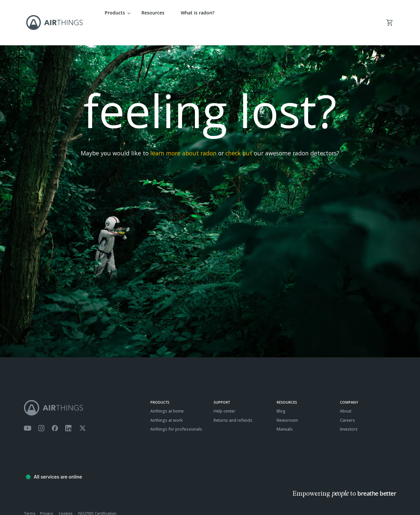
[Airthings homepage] (84, 388)
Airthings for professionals (176, 410)
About (346, 392)
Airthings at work (167, 401)
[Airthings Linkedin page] (69, 409)
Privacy (47, 494)
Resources (153, 13)
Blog (281, 392)
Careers (347, 401)
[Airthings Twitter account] (83, 409)
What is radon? (198, 13)
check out (239, 134)
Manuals (285, 410)
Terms (30, 494)
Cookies (66, 494)
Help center (224, 392)
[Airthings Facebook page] (55, 409)
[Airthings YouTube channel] (28, 409)
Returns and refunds (233, 401)
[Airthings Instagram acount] (41, 409)
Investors (349, 410)
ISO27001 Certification (97, 494)
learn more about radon (183, 134)
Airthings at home (167, 392)
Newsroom (287, 401)
